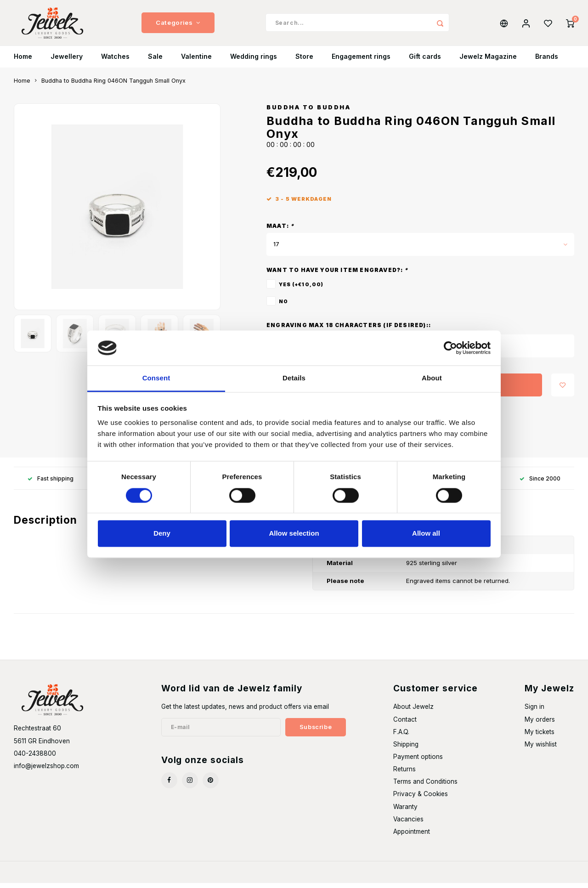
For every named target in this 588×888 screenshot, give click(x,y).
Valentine (196, 62)
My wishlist (541, 749)
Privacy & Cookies (421, 799)
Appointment (412, 837)
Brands (547, 62)
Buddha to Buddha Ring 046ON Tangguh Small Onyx (113, 86)
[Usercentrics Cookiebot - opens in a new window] (450, 348)
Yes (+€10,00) (301, 290)
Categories (178, 25)
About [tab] (432, 378)
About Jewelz (413, 712)
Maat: (280, 231)
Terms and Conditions (425, 786)
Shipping (406, 749)
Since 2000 (540, 484)
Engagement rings (361, 62)
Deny (162, 534)
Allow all (426, 534)
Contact (405, 724)
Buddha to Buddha (308, 112)
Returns (404, 774)
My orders (540, 724)
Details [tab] (294, 378)
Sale (155, 62)
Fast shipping (51, 484)
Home (23, 62)
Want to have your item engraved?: (337, 275)
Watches (115, 62)
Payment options (418, 762)
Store (304, 62)
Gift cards (425, 62)
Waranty (405, 812)
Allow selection (294, 534)
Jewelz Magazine (488, 62)
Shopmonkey (136, 877)
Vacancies (408, 824)
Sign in (534, 712)
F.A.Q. (401, 737)
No (283, 307)
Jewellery (67, 62)
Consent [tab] (156, 378)
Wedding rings (254, 62)
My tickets (540, 737)
